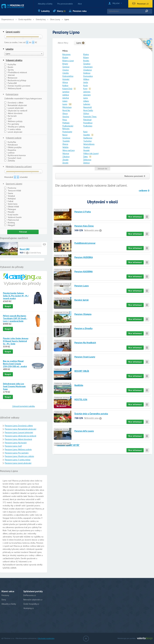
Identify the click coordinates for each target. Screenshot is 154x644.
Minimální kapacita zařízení (19, 167)
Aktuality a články (45, 4)
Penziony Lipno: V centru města (18, 460)
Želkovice (87, 160)
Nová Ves (66, 110)
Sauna (9, 193)
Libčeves (87, 92)
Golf (8, 119)
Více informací (135, 217)
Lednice (9, 153)
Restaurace (11, 78)
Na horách (10, 116)
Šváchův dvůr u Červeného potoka (91, 414)
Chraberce (88, 70)
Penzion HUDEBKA (84, 257)
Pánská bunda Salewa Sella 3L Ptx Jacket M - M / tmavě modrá (16, 296)
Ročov (65, 135)
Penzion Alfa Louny (84, 431)
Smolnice (66, 138)
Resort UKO (25, 249)
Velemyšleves (89, 144)
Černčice (66, 67)
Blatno (86, 54)
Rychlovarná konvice (15, 155)
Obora (65, 114)
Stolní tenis (11, 204)
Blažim (65, 58)
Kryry (85, 89)
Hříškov (86, 79)
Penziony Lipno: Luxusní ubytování (19, 432)
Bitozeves (66, 54)
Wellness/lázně (13, 88)
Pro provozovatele (65, 4)
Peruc (65, 120)
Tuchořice (87, 141)
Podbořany (88, 126)
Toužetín (66, 141)
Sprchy (9, 70)
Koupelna (10, 150)
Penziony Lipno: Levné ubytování (18, 463)
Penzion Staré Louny (85, 357)
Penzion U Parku (83, 212)
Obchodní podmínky (46, 638)
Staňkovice (88, 138)
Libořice (66, 98)
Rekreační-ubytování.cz (33, 600)
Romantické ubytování (16, 105)
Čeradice (87, 64)
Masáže (9, 212)
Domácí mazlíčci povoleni (17, 86)
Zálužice (66, 157)
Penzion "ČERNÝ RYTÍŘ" (68, 445)
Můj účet (116, 3)
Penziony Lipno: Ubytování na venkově (20, 436)
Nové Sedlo (88, 110)
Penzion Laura (82, 286)
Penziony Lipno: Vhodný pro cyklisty (19, 456)
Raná (85, 132)
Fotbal (9, 201)
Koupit (8, 306)
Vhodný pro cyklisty (15, 127)
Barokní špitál (82, 300)
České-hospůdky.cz (31, 604)
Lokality (45, 11)
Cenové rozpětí (13, 32)
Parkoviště (11, 83)
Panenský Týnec (90, 117)
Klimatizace (11, 145)
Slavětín (87, 135)
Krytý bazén (11, 215)
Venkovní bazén (13, 217)
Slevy (61, 11)
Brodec (86, 61)
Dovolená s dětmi (14, 103)
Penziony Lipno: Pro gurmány (17, 453)
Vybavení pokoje (14, 138)
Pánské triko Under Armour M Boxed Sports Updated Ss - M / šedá (16, 341)
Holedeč (66, 79)
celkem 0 (144, 191)
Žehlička (10, 161)
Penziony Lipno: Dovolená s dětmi (19, 426)
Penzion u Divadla (83, 328)
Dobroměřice (68, 76)
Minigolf (10, 225)
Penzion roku (80, 11)
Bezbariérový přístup (15, 80)
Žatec (86, 157)
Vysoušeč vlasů (13, 158)
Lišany (65, 101)
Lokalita (10, 49)
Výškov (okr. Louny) (91, 153)
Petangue (10, 209)
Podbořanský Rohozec (68, 127)
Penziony (5, 595)
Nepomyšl (88, 107)
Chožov (66, 70)
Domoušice (88, 76)
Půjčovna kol (12, 220)
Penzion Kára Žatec (84, 226)
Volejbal (10, 196)
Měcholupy (67, 107)
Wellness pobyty (13, 121)
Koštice (65, 86)
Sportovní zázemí (14, 184)
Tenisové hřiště (13, 191)
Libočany (87, 95)
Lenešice (66, 92)
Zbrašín (65, 160)
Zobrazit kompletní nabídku (24, 406)
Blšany (86, 58)
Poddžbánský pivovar (85, 243)
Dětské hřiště (12, 207)
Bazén (9, 67)
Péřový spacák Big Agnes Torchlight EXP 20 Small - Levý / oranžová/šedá (15, 318)
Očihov (86, 114)
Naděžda (79, 385)
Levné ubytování (13, 132)
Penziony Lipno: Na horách (16, 443)
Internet (9, 75)
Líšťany (86, 101)
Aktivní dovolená (13, 113)
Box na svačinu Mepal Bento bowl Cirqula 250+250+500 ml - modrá (15, 364)
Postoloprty (67, 132)
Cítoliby (66, 73)
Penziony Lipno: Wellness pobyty (18, 449)
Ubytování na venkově (16, 111)
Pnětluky (66, 123)
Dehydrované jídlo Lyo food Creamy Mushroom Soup (14, 386)
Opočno (66, 117)
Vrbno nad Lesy (69, 150)
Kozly (86, 86)
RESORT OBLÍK (82, 371)
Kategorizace (12, 94)
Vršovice (66, 153)
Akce (80, 4)
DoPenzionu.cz (30, 595)
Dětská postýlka (13, 147)
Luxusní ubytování (14, 108)
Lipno (86, 98)
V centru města (13, 129)
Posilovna (10, 188)
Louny (65, 104)
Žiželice (86, 163)
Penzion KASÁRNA (84, 272)
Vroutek (86, 150)
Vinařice (87, 147)
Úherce (65, 144)
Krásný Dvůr (67, 89)
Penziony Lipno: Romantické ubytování (20, 429)
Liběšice (66, 95)
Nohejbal (10, 199)
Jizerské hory (36, 253)
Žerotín (65, 163)
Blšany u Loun (68, 61)
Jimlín (86, 82)
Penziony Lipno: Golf (13, 446)
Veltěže (65, 147)
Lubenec (87, 104)
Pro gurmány (12, 124)
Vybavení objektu (14, 60)
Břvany (65, 64)
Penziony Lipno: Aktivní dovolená (18, 439)
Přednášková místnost (16, 72)
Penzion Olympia (83, 314)
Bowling (10, 223)
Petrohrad (87, 120)
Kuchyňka (10, 64)
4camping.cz (29, 608)
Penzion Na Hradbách (85, 343)
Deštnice (87, 73)
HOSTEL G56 (81, 399)
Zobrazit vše (102, 169)
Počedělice (88, 123)
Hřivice (65, 82)
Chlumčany (88, 67)
